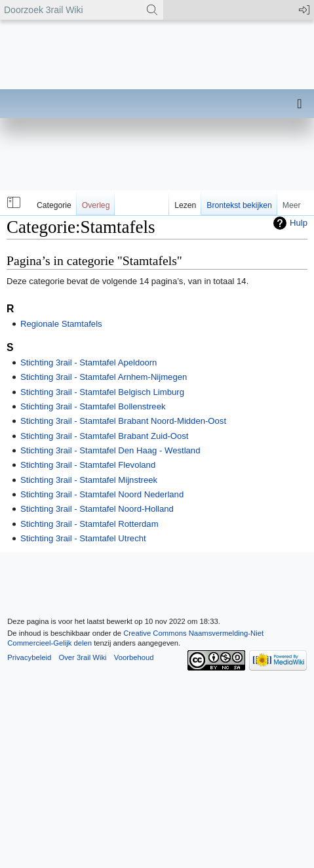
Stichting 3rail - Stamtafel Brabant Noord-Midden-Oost (123, 421)
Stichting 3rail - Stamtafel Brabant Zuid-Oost (104, 436)
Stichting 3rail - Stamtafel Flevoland (88, 465)
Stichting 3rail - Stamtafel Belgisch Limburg (102, 392)
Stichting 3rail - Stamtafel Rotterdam (89, 524)
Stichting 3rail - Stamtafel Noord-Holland (97, 509)
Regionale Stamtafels (61, 324)
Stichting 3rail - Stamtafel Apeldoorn (88, 362)
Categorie (54, 205)
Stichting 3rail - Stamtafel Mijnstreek (89, 480)
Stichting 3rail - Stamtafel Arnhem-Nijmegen (104, 377)
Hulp (299, 223)
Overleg (96, 205)
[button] (12, 203)
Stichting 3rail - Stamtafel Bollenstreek (93, 406)
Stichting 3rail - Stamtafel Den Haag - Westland (110, 450)
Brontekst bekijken (239, 205)
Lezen (185, 205)
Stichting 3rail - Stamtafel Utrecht (83, 538)
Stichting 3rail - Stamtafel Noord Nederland (102, 494)
